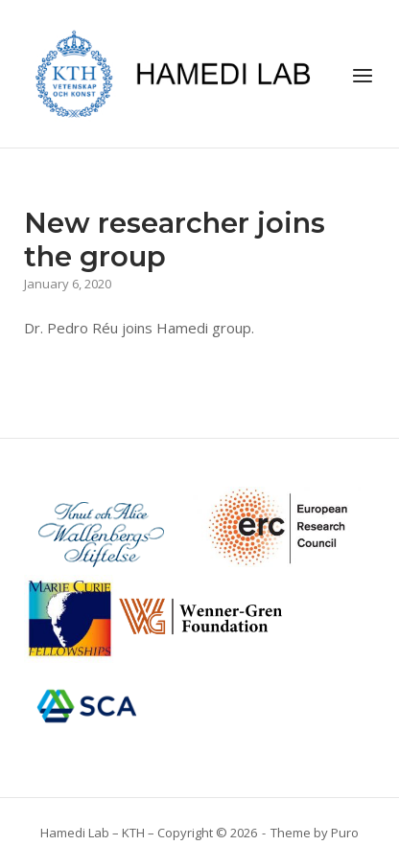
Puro (345, 833)
